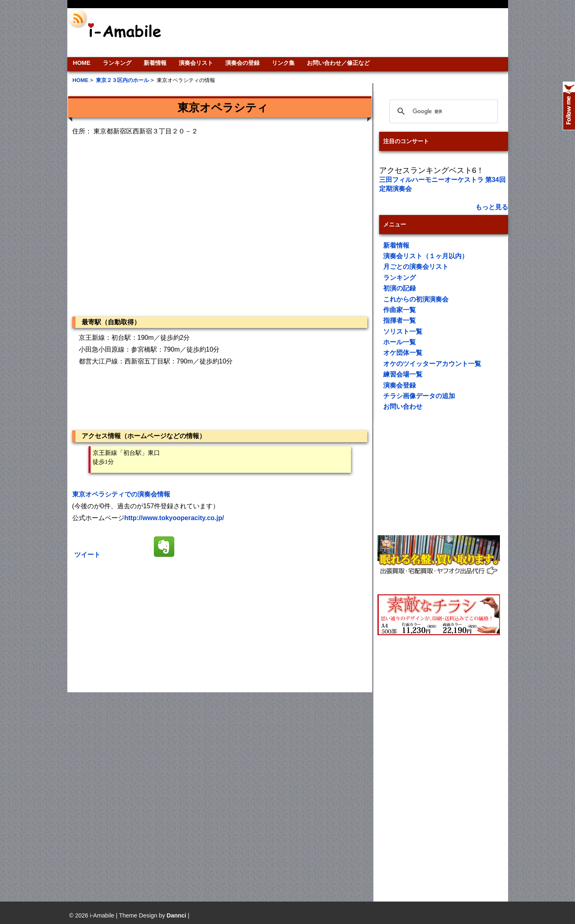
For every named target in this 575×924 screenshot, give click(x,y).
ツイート (87, 555)
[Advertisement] (343, 33)
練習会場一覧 (403, 374)
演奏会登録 (400, 385)
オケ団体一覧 (403, 353)
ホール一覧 (400, 342)
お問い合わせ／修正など (338, 63)
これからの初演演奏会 (416, 299)
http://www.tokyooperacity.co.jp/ (174, 518)
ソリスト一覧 (403, 331)
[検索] (442, 111)
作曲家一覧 (400, 310)
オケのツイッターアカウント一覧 (432, 364)
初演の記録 (400, 288)
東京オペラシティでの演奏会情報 (121, 494)
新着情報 (155, 63)
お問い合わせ (403, 407)
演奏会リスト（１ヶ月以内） (426, 256)
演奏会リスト (196, 63)
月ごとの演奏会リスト (416, 267)
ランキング (117, 63)
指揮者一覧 (400, 320)
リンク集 (283, 63)
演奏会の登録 (242, 63)
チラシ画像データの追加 (419, 396)
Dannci (176, 915)
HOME (82, 63)
